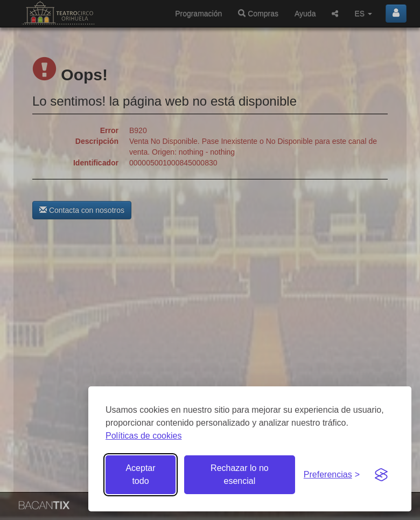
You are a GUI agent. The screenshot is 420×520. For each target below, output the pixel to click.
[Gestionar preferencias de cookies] (332, 475)
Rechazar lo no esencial (240, 474)
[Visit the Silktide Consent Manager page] (381, 475)
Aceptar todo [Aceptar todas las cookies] (140, 474)
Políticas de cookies (143, 436)
